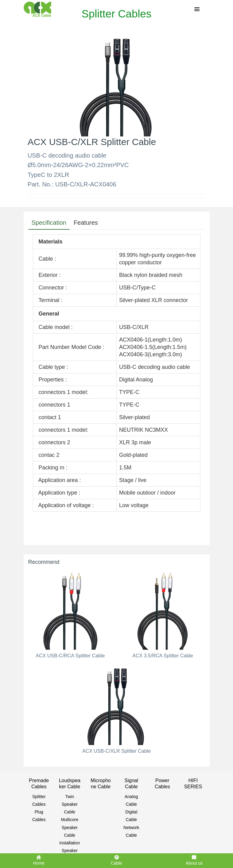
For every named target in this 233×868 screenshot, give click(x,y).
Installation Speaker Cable (70, 851)
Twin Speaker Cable (70, 804)
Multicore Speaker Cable (70, 827)
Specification (49, 223)
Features (86, 223)
